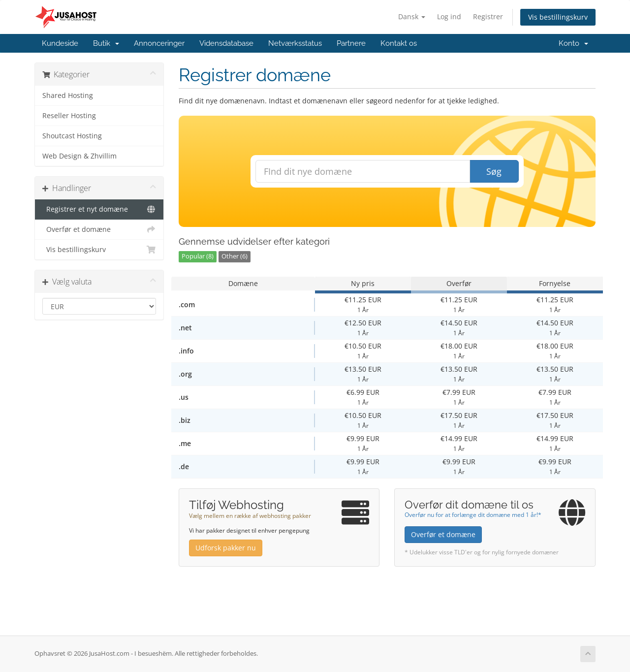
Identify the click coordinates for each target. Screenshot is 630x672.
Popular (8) (198, 256)
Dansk (412, 16)
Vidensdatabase (226, 43)
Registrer (488, 16)
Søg (494, 171)
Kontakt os (399, 43)
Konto (573, 43)
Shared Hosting (68, 96)
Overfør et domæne (99, 229)
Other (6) (235, 256)
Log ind (449, 16)
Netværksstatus (295, 43)
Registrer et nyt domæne (99, 209)
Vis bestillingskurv (558, 17)
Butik (106, 43)
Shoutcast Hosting (72, 136)
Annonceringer (159, 43)
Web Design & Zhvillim (79, 156)
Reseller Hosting (69, 116)
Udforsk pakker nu (226, 548)
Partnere (351, 43)
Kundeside (60, 43)
